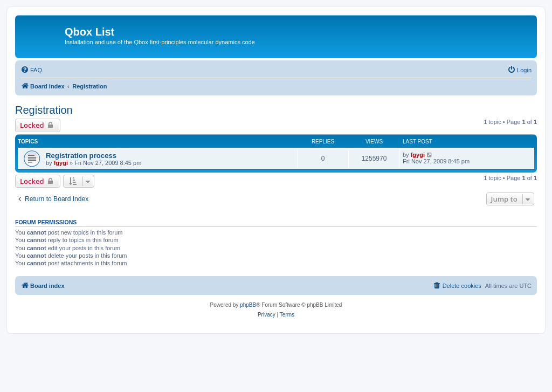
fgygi (61, 163)
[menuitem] (31, 70)
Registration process (81, 156)
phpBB (248, 305)
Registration (44, 110)
